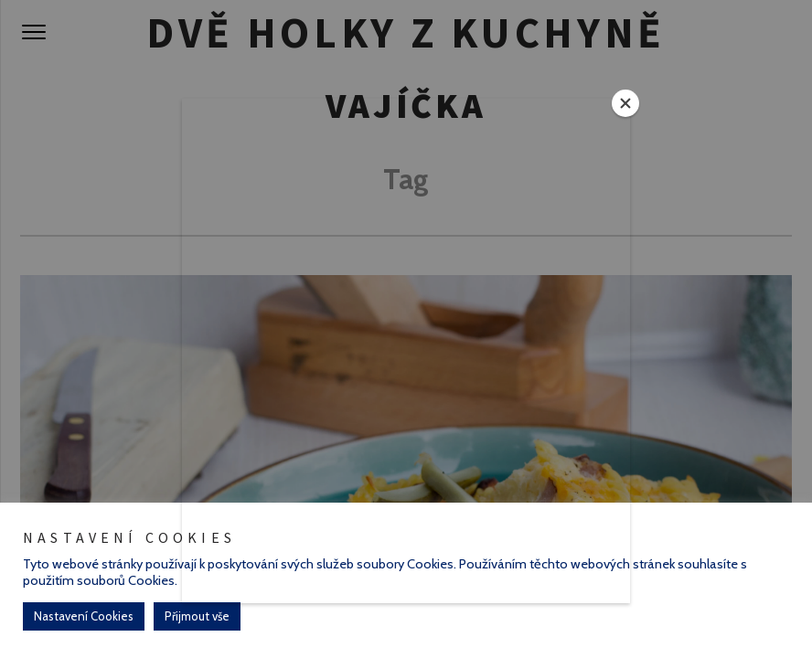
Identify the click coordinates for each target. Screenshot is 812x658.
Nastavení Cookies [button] (84, 616)
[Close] (625, 103)
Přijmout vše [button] (197, 616)
